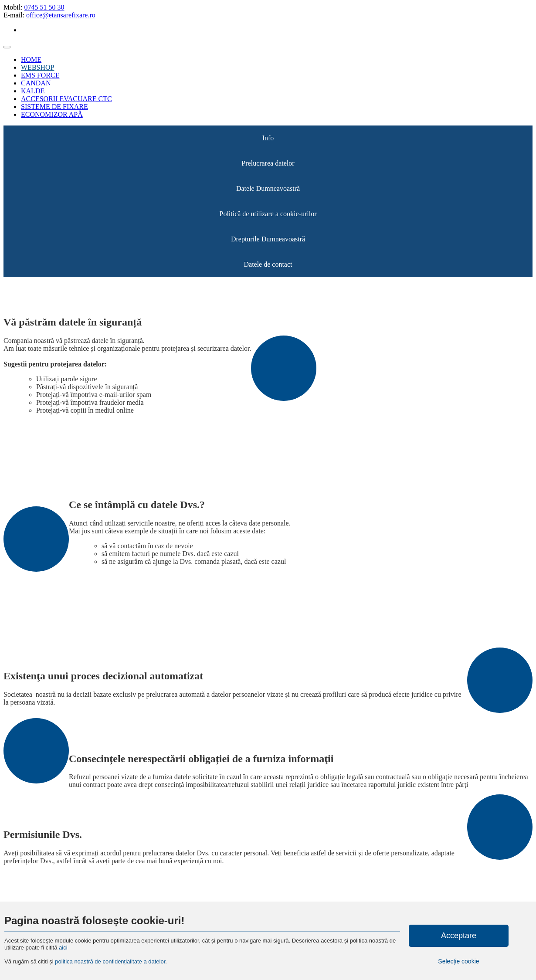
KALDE (33, 91)
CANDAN (36, 83)
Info (268, 138)
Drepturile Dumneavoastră (268, 239)
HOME (31, 59)
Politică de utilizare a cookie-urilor (268, 214)
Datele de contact (268, 264)
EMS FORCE (40, 75)
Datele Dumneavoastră (268, 188)
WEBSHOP (37, 67)
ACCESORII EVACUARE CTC (66, 99)
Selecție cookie (458, 961)
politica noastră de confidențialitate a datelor (110, 961)
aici (63, 948)
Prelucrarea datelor (268, 163)
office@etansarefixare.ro (61, 15)
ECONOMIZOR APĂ (52, 114)
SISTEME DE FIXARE (54, 107)
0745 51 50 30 (44, 7)
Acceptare (459, 936)
